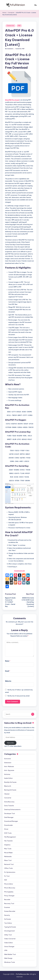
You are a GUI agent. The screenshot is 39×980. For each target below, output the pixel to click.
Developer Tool (10, 813)
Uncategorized (9, 931)
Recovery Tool (9, 903)
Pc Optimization (10, 872)
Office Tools (8, 868)
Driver (6, 829)
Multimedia (8, 856)
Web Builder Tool (10, 954)
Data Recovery (9, 802)
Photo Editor (9, 884)
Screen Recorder (10, 911)
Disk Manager (9, 817)
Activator (8, 759)
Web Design (8, 958)
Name (8, 661)
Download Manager (11, 821)
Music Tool (8, 860)
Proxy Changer (9, 896)
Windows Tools (10, 962)
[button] (33, 714)
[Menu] (35, 5)
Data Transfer (9, 806)
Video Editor (9, 943)
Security (7, 915)
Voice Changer (9, 947)
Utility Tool (8, 935)
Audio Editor (8, 778)
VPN (6, 950)
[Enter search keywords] (19, 714)
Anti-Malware (9, 766)
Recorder (7, 900)
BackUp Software (10, 782)
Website (8, 681)
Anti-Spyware (9, 770)
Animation (8, 763)
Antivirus (7, 774)
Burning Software (10, 790)
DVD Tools (8, 833)
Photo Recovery (10, 888)
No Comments (9, 49)
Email (8, 671)
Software (8, 919)
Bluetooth (8, 786)
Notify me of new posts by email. (19, 696)
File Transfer (8, 841)
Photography (9, 892)
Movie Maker (8, 853)
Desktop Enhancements (12, 809)
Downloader (9, 825)
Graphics (7, 845)
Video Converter (10, 939)
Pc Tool (7, 876)
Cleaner (7, 794)
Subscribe (10, 743)
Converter (10, 26)
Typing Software (10, 927)
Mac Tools (8, 849)
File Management (10, 837)
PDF (19, 26)
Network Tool (9, 864)
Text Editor (8, 923)
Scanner (7, 907)
